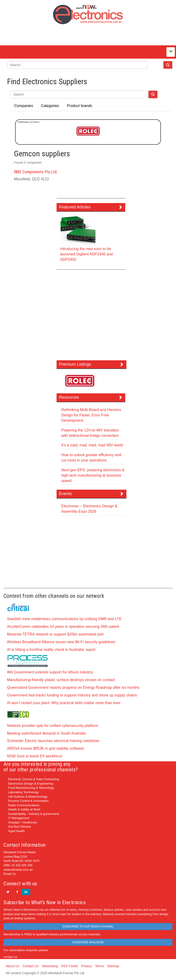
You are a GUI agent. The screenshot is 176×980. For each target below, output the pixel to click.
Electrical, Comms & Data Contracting (34, 779)
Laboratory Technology (23, 792)
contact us (10, 957)
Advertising (50, 966)
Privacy (86, 966)
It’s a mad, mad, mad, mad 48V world (92, 445)
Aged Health (17, 831)
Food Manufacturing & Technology (31, 788)
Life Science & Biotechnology (28, 797)
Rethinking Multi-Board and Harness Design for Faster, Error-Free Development (91, 415)
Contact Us (30, 966)
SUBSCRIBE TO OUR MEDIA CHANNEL (88, 926)
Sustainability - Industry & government (34, 814)
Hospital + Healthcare (23, 822)
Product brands (80, 106)
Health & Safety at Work (24, 809)
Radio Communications (24, 805)
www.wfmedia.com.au (18, 870)
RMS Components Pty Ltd (35, 172)
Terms (99, 966)
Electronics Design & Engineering (31, 784)
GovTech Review (20, 827)
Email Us (10, 874)
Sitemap (113, 966)
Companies (24, 106)
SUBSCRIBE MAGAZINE (88, 942)
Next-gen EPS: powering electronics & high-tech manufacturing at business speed (93, 475)
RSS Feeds (70, 966)
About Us (13, 966)
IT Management (19, 818)
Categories (50, 106)
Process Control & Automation (28, 801)
